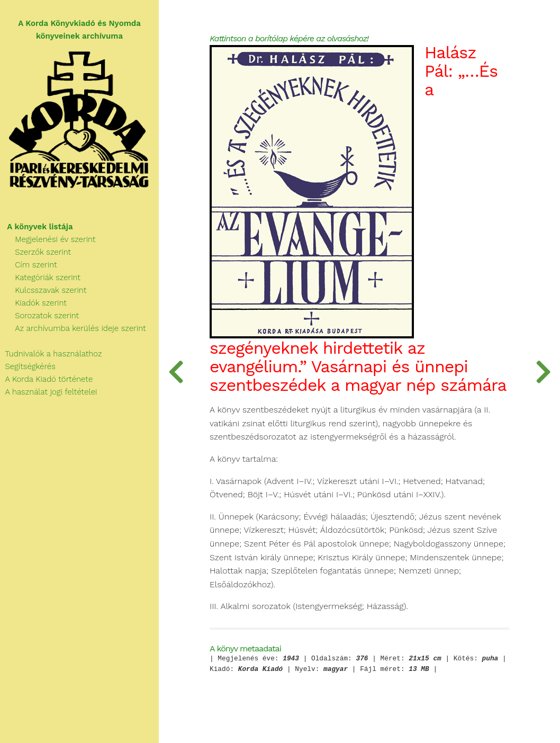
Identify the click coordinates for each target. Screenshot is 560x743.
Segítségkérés (28, 366)
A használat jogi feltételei (48, 392)
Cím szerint (29, 265)
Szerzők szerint (35, 252)
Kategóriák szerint (40, 277)
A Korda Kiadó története (46, 379)
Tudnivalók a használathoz (51, 354)
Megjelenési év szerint (48, 239)
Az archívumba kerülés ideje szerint (73, 328)
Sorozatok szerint (39, 316)
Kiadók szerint (33, 303)
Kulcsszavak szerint (43, 290)
